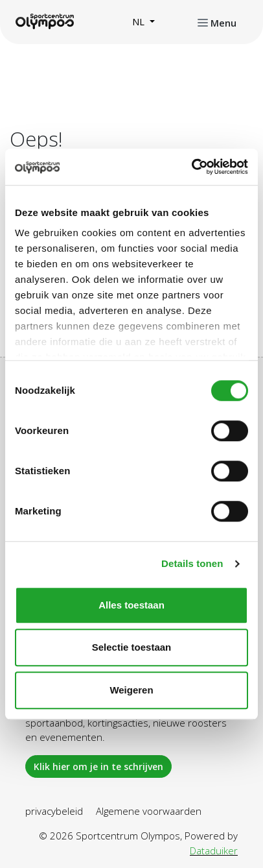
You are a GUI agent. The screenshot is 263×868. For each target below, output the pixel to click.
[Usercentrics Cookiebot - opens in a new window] (191, 167)
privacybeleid (54, 811)
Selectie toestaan (132, 647)
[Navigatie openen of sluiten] (217, 22)
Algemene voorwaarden (149, 811)
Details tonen (192, 563)
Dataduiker (214, 850)
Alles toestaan (131, 605)
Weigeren (131, 690)
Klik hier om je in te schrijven (98, 766)
